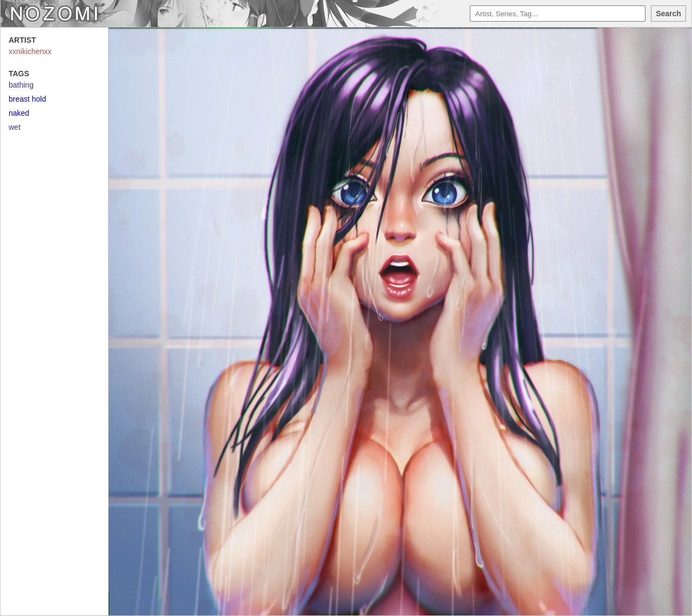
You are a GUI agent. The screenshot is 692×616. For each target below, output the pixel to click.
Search (668, 14)
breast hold (27, 99)
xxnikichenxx (30, 51)
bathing (21, 85)
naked (19, 113)
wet (15, 127)
